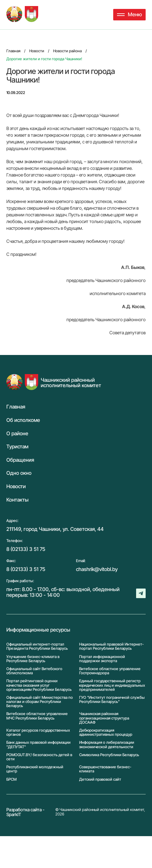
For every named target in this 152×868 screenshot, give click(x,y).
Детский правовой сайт (100, 779)
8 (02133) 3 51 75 (26, 549)
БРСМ (11, 779)
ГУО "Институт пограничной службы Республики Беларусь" (112, 700)
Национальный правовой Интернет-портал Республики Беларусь (111, 646)
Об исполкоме (23, 420)
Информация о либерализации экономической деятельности (107, 744)
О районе (17, 434)
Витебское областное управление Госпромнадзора (110, 671)
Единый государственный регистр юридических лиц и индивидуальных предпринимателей (112, 685)
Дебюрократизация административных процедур (106, 732)
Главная (16, 407)
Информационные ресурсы (38, 630)
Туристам (17, 447)
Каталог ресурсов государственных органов (38, 732)
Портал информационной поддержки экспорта (102, 659)
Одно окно (19, 473)
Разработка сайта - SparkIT (25, 812)
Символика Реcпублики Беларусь (109, 755)
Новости (16, 487)
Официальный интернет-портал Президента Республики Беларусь (37, 646)
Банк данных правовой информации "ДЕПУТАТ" (38, 744)
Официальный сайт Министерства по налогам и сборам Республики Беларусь (40, 702)
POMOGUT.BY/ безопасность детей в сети (39, 757)
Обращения (20, 460)
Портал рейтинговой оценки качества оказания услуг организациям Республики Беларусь (39, 685)
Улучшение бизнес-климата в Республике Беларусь (33, 659)
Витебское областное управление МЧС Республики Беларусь (37, 716)
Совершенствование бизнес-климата (105, 769)
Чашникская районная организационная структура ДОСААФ (104, 718)
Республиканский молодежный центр (35, 769)
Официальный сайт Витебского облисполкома (34, 671)
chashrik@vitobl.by (97, 569)
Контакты (17, 500)
